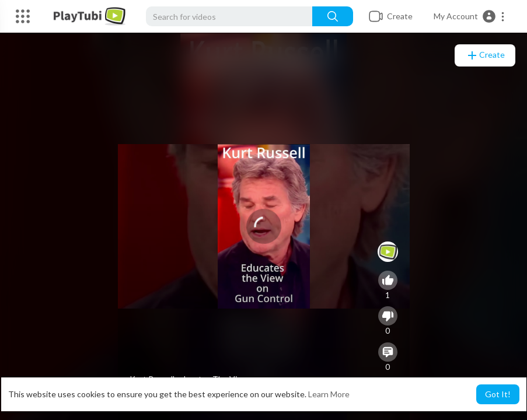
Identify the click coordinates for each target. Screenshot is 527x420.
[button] (470, 16)
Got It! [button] (498, 394)
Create (485, 55)
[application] (264, 226)
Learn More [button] (329, 394)
